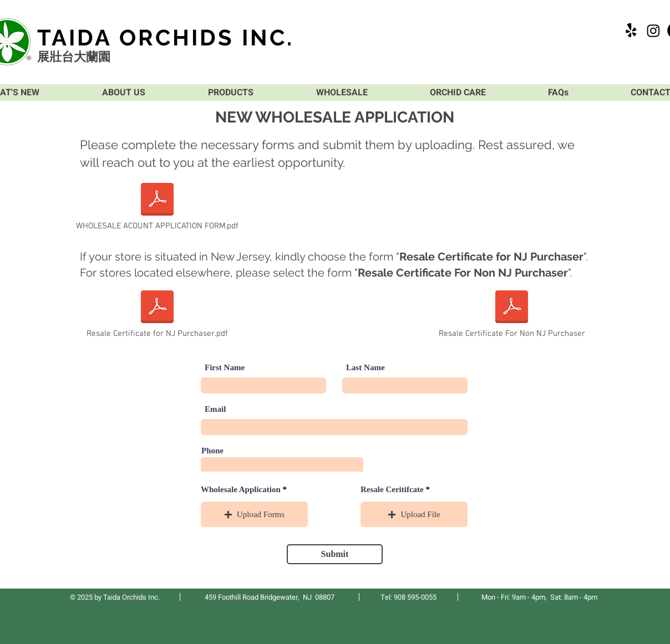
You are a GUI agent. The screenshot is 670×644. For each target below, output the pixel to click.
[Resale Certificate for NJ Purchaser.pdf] (157, 314)
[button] (254, 514)
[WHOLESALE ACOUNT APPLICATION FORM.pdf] (157, 206)
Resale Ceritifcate (392, 490)
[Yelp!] (631, 30)
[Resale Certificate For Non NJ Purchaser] (512, 314)
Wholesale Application (241, 490)
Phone (212, 451)
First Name (225, 368)
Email (215, 409)
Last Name (366, 368)
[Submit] (335, 554)
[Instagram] (653, 30)
